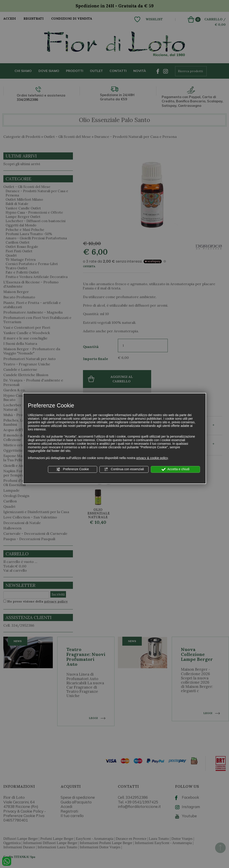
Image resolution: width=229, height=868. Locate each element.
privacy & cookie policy (152, 458)
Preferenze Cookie (73, 469)
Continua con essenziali (124, 469)
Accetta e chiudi (175, 469)
